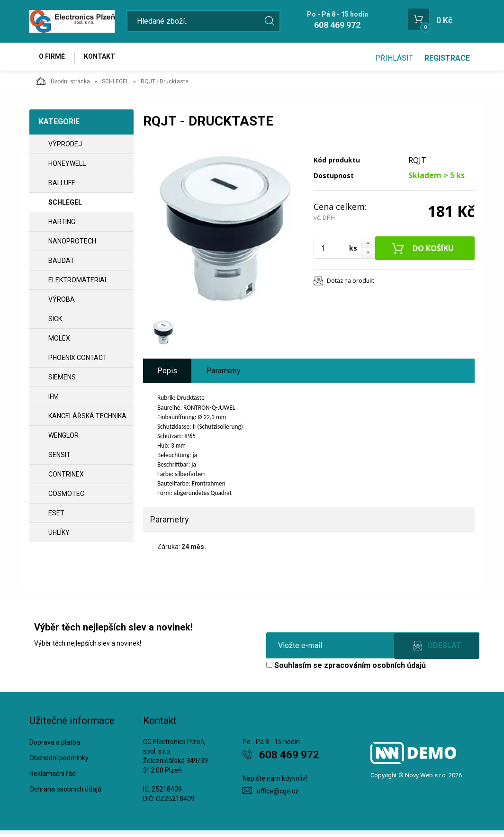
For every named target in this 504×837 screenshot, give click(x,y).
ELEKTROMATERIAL (78, 282)
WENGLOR (63, 438)
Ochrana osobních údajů (65, 792)
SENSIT (59, 457)
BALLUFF (62, 185)
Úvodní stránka (63, 83)
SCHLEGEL (115, 84)
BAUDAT (61, 263)
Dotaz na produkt (351, 283)
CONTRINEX (66, 477)
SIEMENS (62, 379)
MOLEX (59, 341)
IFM (54, 399)
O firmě (53, 58)
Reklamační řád (53, 776)
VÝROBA (62, 302)
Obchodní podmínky (59, 761)
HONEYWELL (67, 166)
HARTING (62, 224)
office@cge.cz (278, 793)
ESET (56, 515)
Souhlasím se (346, 668)
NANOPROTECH (72, 243)
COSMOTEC (66, 496)
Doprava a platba (55, 745)
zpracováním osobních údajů (375, 668)
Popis (167, 373)
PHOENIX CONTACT (78, 360)
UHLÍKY (59, 535)
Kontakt (103, 58)
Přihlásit (394, 58)
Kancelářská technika (87, 418)
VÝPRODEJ (65, 146)
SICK (55, 321)
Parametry (224, 373)
